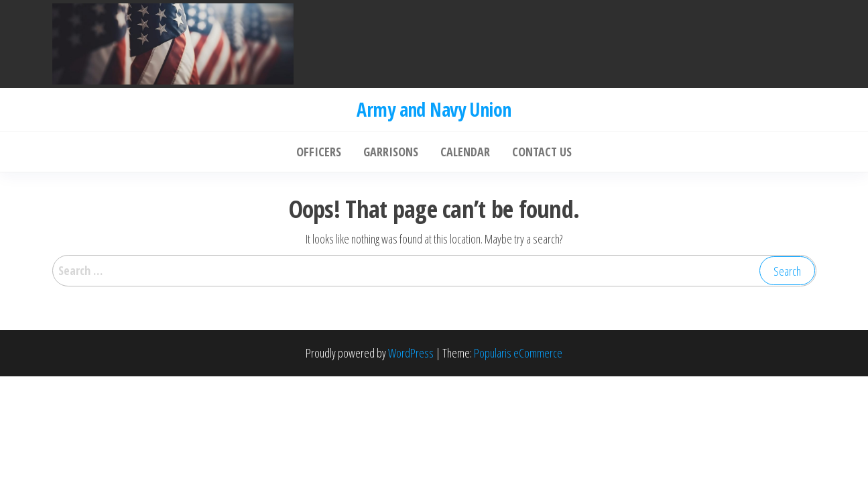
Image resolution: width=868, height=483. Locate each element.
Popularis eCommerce (518, 353)
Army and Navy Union (434, 109)
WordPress (411, 353)
